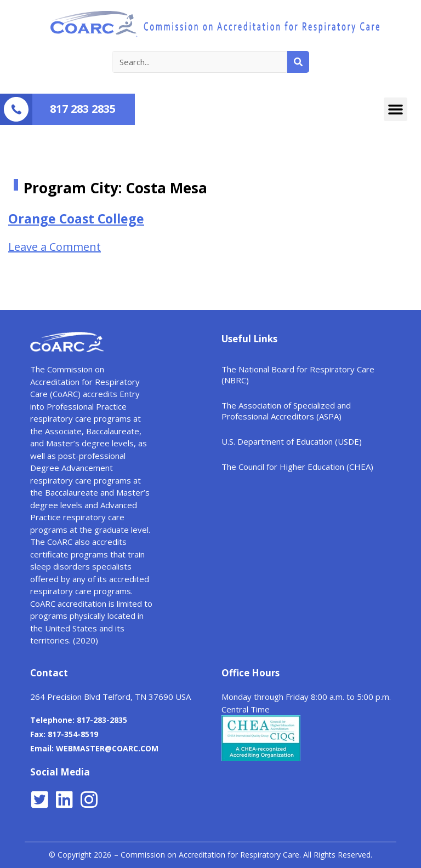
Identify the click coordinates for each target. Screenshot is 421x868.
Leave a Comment (55, 247)
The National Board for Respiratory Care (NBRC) (298, 375)
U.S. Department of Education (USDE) (292, 441)
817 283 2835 (83, 109)
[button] (396, 110)
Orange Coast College (76, 219)
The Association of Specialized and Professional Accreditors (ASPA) (286, 411)
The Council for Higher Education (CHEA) (297, 467)
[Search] (298, 62)
